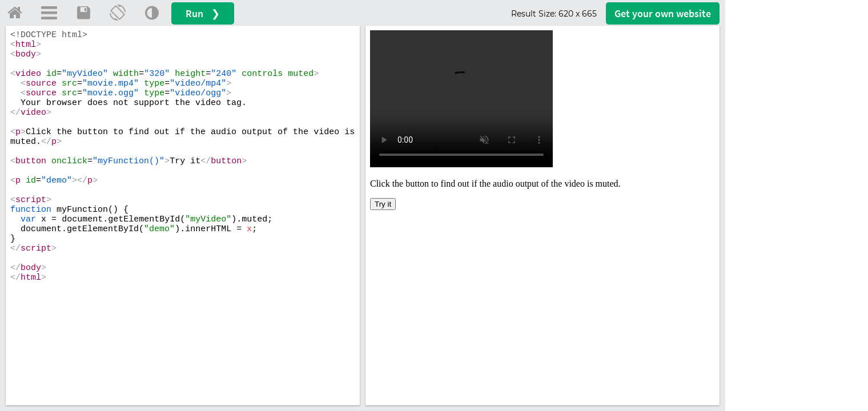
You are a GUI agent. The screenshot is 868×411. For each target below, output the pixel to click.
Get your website (663, 13)
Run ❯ (203, 13)
